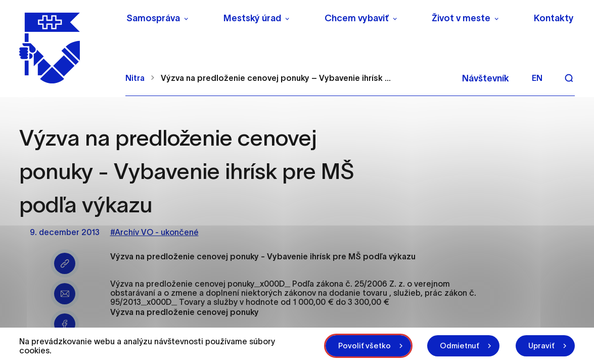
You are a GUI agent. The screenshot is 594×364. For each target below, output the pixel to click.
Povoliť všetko (364, 346)
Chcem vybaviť (357, 18)
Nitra (135, 78)
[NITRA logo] (66, 48)
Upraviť (541, 346)
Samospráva (153, 18)
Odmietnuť (460, 346)
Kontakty (554, 18)
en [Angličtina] (537, 78)
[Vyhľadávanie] (569, 78)
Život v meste (461, 18)
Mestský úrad (252, 18)
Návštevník (486, 78)
